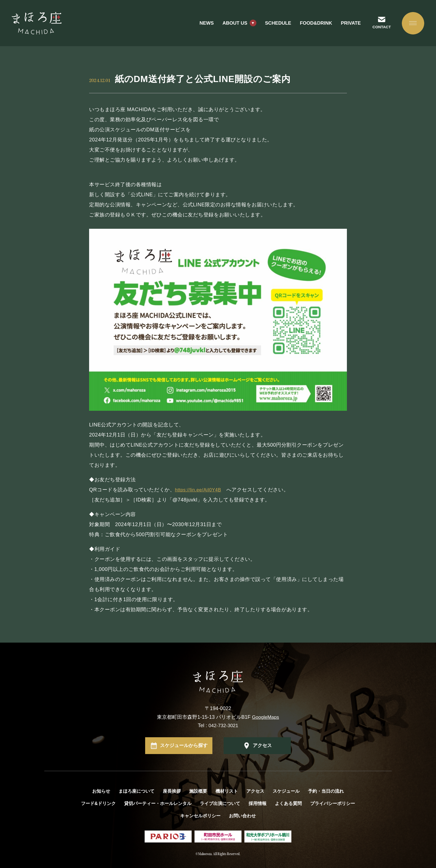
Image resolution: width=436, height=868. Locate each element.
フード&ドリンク (98, 803)
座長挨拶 (172, 791)
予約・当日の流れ (326, 791)
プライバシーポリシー (333, 803)
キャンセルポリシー (200, 816)
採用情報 (258, 803)
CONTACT (379, 29)
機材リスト (227, 791)
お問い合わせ (242, 816)
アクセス (262, 746)
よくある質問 (288, 803)
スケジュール (286, 791)
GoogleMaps (266, 717)
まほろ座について (136, 791)
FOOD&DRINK (312, 25)
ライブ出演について (220, 803)
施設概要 (198, 791)
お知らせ (101, 791)
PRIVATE (347, 25)
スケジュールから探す (184, 746)
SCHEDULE (274, 25)
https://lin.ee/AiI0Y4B (200, 490)
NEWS (202, 25)
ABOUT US (231, 25)
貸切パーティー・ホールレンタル (158, 803)
